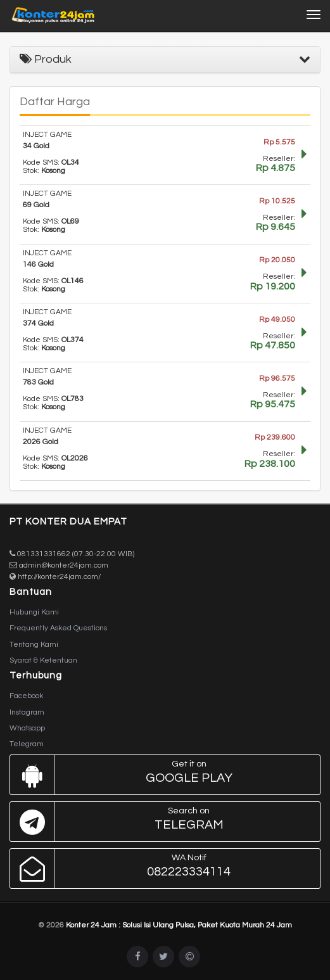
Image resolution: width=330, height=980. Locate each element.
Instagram (27, 712)
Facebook (26, 696)
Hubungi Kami (34, 612)
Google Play (162, 775)
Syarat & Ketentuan (43, 660)
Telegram (27, 744)
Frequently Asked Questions (58, 628)
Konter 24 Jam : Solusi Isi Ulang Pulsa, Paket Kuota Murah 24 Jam (179, 925)
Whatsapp (27, 728)
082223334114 (162, 869)
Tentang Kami (34, 645)
